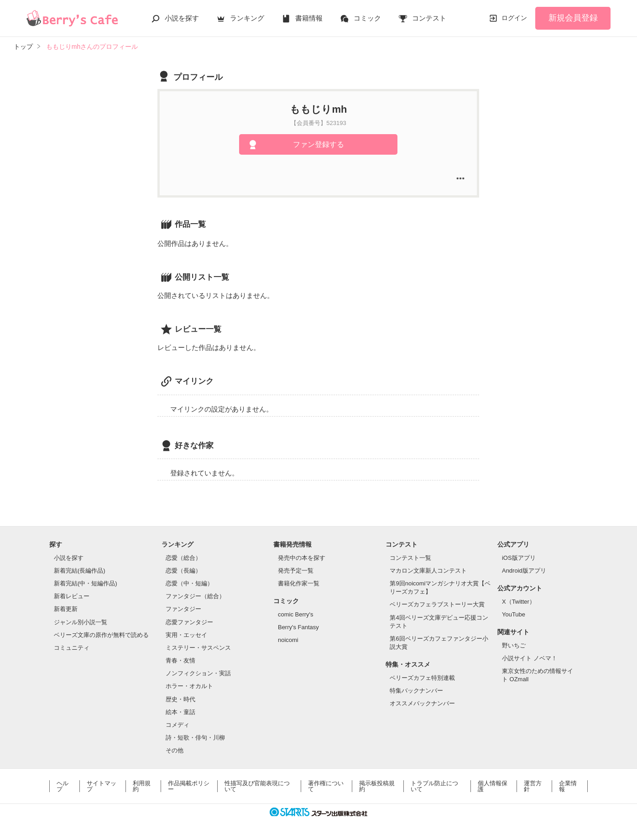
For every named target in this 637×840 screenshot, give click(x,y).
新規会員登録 (573, 18)
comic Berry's (296, 614)
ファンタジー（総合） (195, 596)
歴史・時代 (180, 699)
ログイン (514, 18)
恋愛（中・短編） (189, 583)
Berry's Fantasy (298, 627)
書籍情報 (309, 18)
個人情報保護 (493, 786)
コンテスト (429, 18)
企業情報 (568, 786)
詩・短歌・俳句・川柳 (195, 738)
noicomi (288, 640)
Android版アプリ (524, 571)
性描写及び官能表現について (257, 786)
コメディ (178, 725)
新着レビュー (72, 596)
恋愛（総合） (183, 558)
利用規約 (142, 786)
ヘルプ (63, 786)
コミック (367, 18)
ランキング (247, 18)
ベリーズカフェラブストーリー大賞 (437, 604)
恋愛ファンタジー (189, 622)
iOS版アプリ (519, 558)
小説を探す (182, 18)
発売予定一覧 (296, 571)
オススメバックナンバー (422, 703)
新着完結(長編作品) (80, 571)
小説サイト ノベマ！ (530, 658)
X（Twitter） (519, 602)
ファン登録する (318, 144)
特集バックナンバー (416, 691)
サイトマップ (102, 786)
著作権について (326, 786)
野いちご (514, 645)
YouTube (514, 614)
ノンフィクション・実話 (198, 673)
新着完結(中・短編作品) (86, 583)
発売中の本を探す (302, 558)
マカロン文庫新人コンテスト (428, 571)
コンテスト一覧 (410, 558)
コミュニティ (72, 648)
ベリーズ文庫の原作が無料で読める (101, 635)
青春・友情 (180, 660)
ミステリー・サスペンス (198, 648)
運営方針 (533, 786)
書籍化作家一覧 (299, 583)
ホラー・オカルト (189, 686)
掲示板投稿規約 (377, 786)
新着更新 (66, 609)
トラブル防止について (434, 786)
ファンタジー (183, 609)
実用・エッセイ (186, 635)
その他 (175, 750)
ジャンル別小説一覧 (81, 622)
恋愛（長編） (183, 571)
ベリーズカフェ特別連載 (422, 678)
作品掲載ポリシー (189, 786)
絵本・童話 (180, 712)
